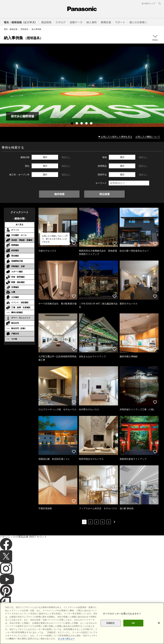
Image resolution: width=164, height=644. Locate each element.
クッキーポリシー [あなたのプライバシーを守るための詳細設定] (66, 642)
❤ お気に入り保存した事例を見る (115, 137)
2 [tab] (77, 124)
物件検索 (59, 194)
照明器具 (25, 29)
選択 (45, 157)
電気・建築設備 (11, 29)
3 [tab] (82, 124)
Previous (9, 87)
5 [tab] (92, 124)
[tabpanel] (82, 87)
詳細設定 (111, 626)
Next (155, 87)
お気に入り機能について (148, 137)
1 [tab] (72, 124)
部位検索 (105, 194)
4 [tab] (87, 124)
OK (133, 626)
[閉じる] (159, 626)
